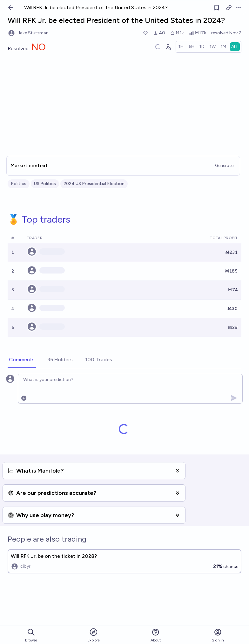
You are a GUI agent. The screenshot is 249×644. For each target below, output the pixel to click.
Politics (19, 184)
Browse (31, 635)
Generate (224, 166)
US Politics (45, 184)
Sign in (218, 635)
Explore (94, 635)
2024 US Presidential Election (94, 184)
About (156, 635)
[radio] (181, 47)
